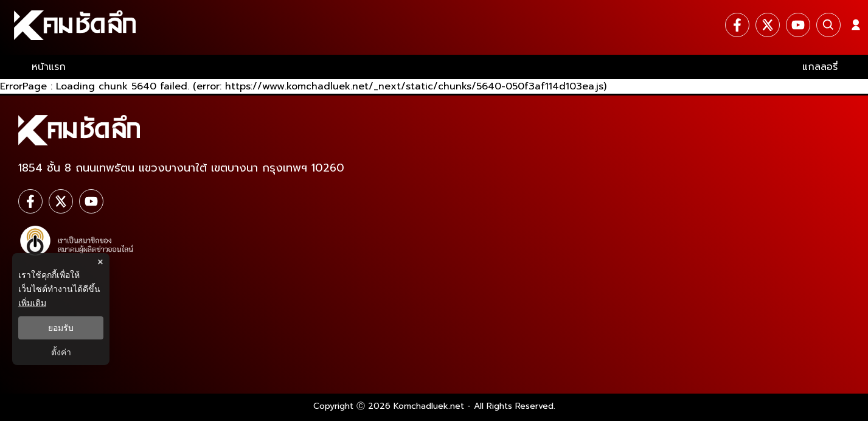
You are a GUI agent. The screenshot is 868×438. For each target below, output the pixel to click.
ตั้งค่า (61, 352)
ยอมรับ (61, 328)
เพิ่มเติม (32, 303)
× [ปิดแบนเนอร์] (100, 262)
